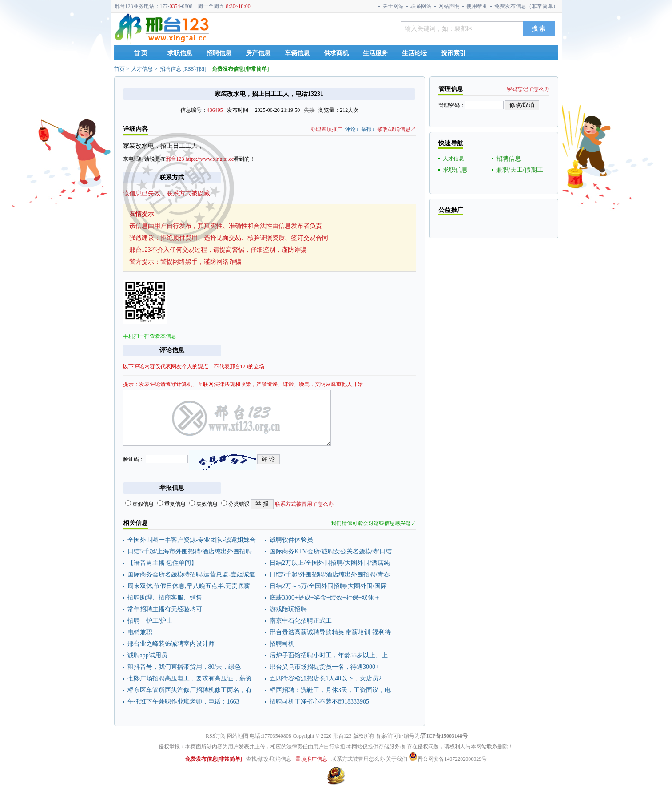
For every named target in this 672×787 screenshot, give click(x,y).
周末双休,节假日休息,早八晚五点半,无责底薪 (189, 586)
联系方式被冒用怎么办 (358, 759)
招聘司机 (282, 644)
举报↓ (368, 129)
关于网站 (393, 6)
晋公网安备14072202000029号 (448, 759)
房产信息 (258, 53)
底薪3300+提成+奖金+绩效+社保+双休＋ (325, 598)
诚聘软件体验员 (291, 540)
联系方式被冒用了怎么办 (304, 504)
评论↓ (352, 129)
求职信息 (180, 53)
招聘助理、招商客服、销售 (165, 598)
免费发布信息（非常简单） (526, 6)
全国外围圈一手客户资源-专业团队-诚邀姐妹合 (192, 540)
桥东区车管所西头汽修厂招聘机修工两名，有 (190, 690)
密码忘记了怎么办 (528, 89)
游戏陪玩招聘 (288, 609)
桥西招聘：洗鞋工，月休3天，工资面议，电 (330, 690)
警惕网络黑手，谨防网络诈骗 (201, 262)
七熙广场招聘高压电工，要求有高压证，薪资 (190, 678)
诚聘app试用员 (147, 655)
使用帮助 (477, 6)
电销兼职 (140, 632)
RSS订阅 (194, 69)
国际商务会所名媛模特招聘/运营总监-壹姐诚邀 (192, 574)
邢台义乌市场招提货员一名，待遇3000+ (324, 667)
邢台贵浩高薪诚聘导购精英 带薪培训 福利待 (330, 632)
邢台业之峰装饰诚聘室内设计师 (171, 644)
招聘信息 (219, 53)
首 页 (141, 53)
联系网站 (421, 6)
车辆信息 (297, 53)
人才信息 (142, 69)
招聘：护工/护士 (150, 621)
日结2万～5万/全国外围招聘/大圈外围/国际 (328, 586)
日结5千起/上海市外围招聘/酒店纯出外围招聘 (190, 551)
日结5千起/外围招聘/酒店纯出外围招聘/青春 (330, 574)
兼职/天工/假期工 (520, 170)
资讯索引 (453, 53)
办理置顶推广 (326, 129)
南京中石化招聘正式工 (301, 621)
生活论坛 (414, 53)
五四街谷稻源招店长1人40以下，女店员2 (326, 678)
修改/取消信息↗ (396, 129)
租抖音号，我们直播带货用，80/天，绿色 (184, 667)
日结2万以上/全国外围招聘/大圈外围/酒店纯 (330, 563)
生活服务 (375, 53)
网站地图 (238, 736)
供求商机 (336, 53)
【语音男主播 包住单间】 (163, 563)
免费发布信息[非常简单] (240, 69)
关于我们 (397, 759)
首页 (119, 69)
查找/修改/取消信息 (269, 759)
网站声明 (449, 6)
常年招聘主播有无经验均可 (165, 609)
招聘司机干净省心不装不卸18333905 (319, 702)
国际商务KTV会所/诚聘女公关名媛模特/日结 (331, 551)
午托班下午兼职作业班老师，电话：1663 (183, 702)
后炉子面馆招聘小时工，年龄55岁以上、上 (329, 655)
